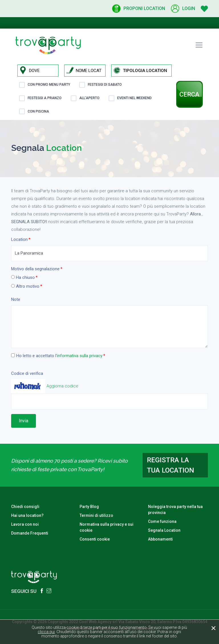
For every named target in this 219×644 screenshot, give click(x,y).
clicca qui (46, 632)
